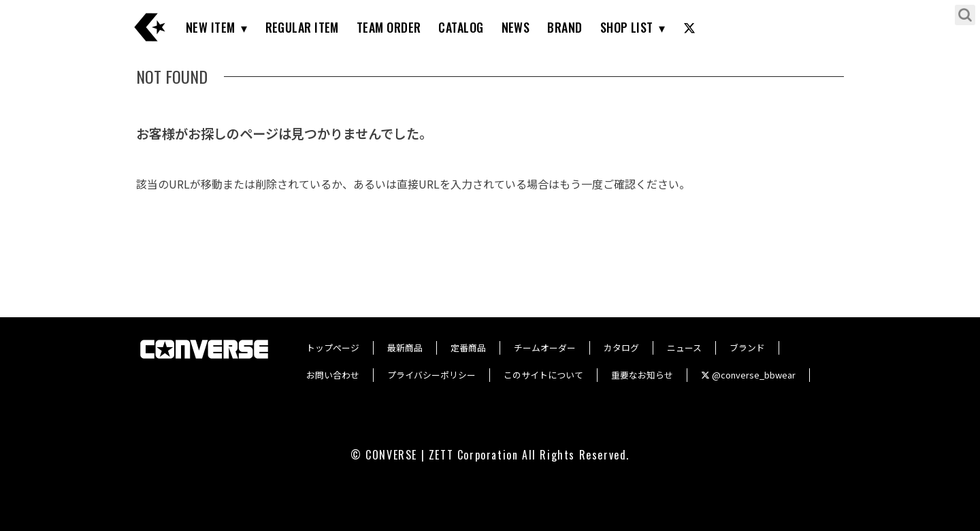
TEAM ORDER (389, 27)
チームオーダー (545, 348)
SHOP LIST (627, 27)
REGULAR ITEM (302, 27)
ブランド (747, 348)
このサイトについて (543, 375)
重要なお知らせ (642, 375)
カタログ (621, 348)
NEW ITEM (211, 27)
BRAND (565, 27)
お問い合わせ (333, 375)
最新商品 (405, 348)
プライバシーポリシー (431, 375)
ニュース (684, 348)
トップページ (333, 348)
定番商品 (468, 348)
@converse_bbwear (748, 375)
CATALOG (461, 27)
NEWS (516, 27)
